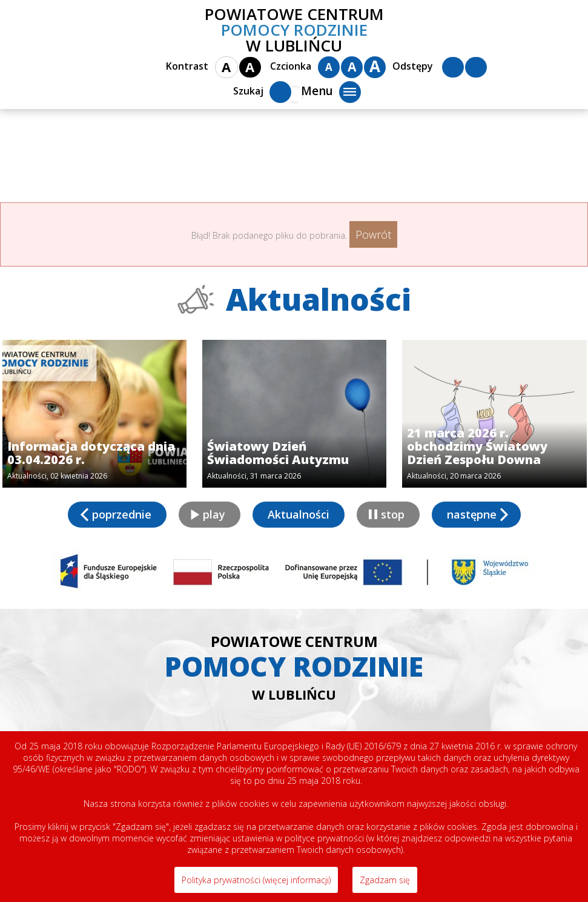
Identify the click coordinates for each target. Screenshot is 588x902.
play (214, 514)
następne (472, 514)
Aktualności (299, 514)
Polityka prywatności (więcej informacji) (256, 880)
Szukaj (262, 92)
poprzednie (122, 514)
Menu (331, 92)
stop (393, 514)
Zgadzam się (385, 880)
